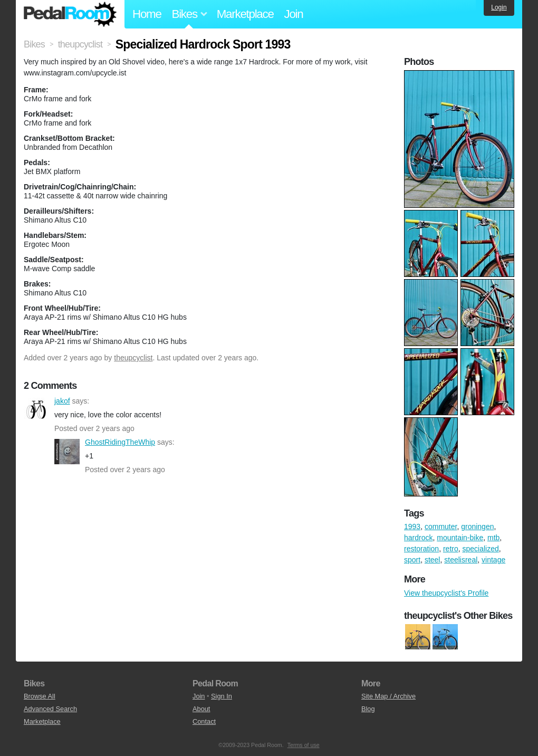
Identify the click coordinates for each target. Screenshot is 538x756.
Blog (368, 709)
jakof (36, 410)
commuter (441, 527)
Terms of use (304, 745)
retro (451, 549)
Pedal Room (70, 14)
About (201, 709)
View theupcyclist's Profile (446, 593)
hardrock (418, 538)
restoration (421, 549)
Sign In (222, 696)
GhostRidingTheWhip (67, 452)
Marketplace (245, 14)
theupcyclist (133, 358)
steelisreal (461, 560)
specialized (481, 549)
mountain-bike (460, 538)
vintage (493, 560)
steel (433, 560)
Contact (204, 721)
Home (147, 14)
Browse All (40, 696)
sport (412, 560)
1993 (412, 527)
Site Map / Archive (388, 696)
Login (499, 7)
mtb (493, 538)
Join (294, 14)
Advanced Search (50, 709)
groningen (477, 527)
